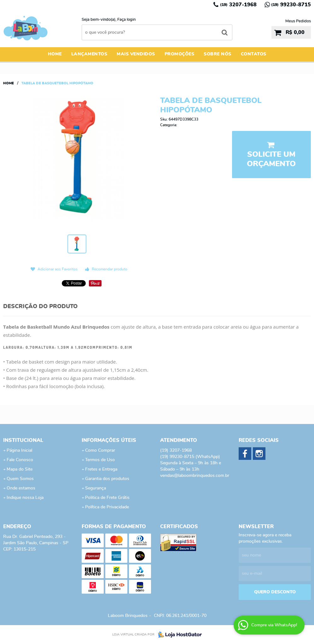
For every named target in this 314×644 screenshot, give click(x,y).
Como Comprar (100, 450)
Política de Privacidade (107, 507)
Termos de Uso (100, 460)
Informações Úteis (109, 440)
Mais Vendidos (136, 54)
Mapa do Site (20, 469)
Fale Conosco (20, 460)
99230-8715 (291, 5)
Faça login (126, 20)
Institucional (23, 440)
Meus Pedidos (298, 21)
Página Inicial (19, 450)
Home (55, 54)
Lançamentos (89, 54)
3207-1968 (238, 5)
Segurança (96, 488)
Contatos (254, 54)
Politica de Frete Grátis (107, 498)
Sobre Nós (218, 54)
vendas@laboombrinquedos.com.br (195, 476)
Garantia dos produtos (107, 479)
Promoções (180, 54)
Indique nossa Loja (25, 498)
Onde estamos (21, 488)
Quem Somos (20, 479)
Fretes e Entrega (101, 469)
